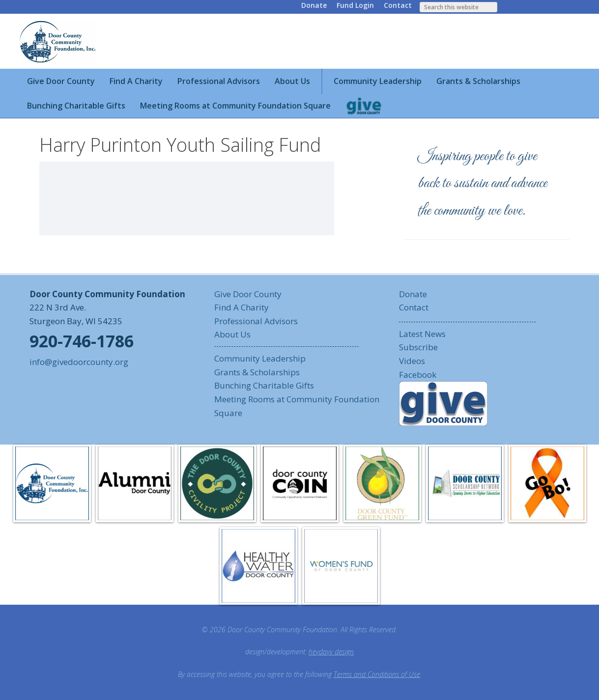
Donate (314, 5)
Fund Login (355, 5)
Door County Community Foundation (59, 41)
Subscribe (418, 347)
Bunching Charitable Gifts (264, 385)
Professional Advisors (256, 321)
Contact (398, 5)
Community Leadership (260, 358)
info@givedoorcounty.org (79, 362)
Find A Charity (242, 307)
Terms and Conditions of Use (377, 674)
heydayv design (331, 652)
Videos (412, 361)
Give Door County (248, 294)
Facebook (418, 375)
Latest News (422, 334)
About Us (232, 334)
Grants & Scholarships (257, 372)
